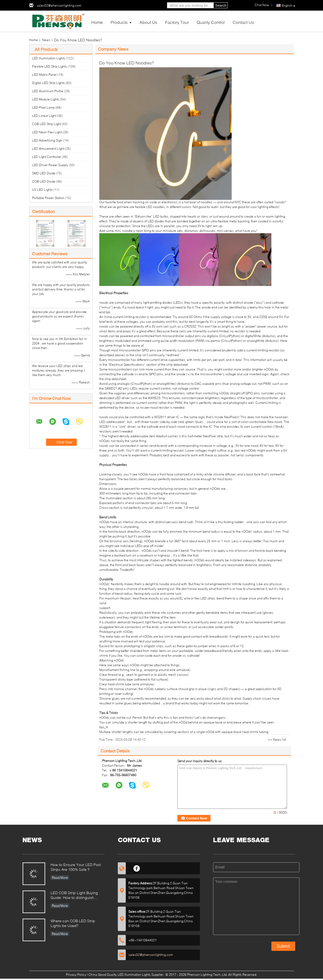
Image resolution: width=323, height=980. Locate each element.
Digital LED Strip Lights (48, 83)
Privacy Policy (76, 975)
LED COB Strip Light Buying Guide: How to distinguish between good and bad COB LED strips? (75, 896)
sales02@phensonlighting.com (59, 5)
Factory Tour (177, 22)
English (288, 6)
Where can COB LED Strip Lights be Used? (73, 923)
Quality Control (211, 22)
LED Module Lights (46, 99)
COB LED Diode (44, 181)
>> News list (277, 740)
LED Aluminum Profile (48, 91)
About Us (148, 22)
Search (221, 5)
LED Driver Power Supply (50, 165)
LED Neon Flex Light (47, 132)
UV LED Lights (42, 190)
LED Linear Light (44, 116)
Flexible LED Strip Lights (50, 66)
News (46, 40)
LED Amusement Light (48, 149)
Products (119, 22)
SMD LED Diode (44, 173)
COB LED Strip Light (46, 124)
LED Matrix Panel (44, 75)
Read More (60, 878)
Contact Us (243, 22)
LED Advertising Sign (47, 140)
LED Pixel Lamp (43, 107)
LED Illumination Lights (49, 58)
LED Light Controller (47, 157)
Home (97, 22)
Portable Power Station (48, 198)
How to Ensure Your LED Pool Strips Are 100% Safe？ (76, 867)
